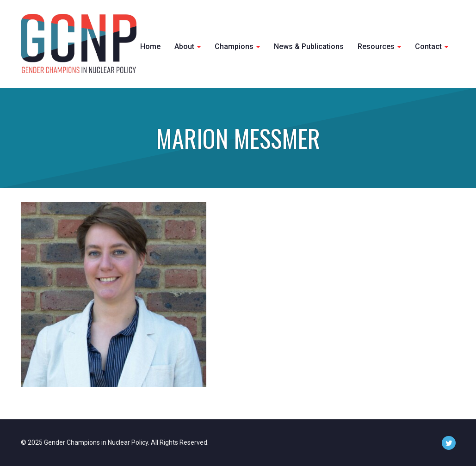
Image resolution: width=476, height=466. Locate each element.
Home (150, 46)
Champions (237, 46)
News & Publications (309, 46)
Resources (379, 46)
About (188, 46)
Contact (432, 46)
